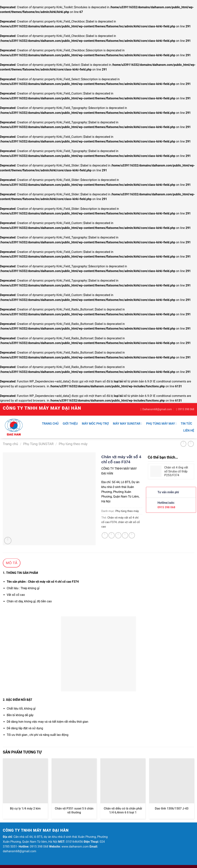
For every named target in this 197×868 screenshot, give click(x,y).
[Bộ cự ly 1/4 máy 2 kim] (25, 781)
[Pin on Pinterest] (125, 535)
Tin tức (186, 424)
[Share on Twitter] (112, 535)
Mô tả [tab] (12, 563)
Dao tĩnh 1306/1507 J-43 (172, 808)
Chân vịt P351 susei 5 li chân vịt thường (74, 810)
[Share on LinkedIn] (132, 535)
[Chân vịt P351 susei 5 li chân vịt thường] (74, 781)
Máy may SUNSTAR (127, 424)
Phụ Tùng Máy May (161, 424)
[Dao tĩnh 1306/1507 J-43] (172, 781)
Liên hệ (189, 431)
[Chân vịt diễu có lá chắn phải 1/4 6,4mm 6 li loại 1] (123, 781)
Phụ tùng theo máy (73, 444)
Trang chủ (50, 424)
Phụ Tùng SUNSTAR (38, 444)
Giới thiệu (70, 424)
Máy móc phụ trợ (95, 424)
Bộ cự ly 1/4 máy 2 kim (25, 808)
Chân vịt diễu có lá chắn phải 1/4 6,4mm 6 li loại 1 (123, 810)
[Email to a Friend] (118, 535)
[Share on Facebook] (105, 535)
